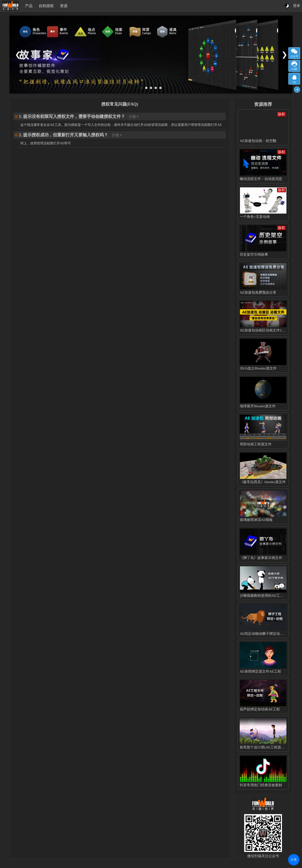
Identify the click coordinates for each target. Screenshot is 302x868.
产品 (29, 6)
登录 (297, 6)
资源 (64, 6)
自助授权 (46, 6)
